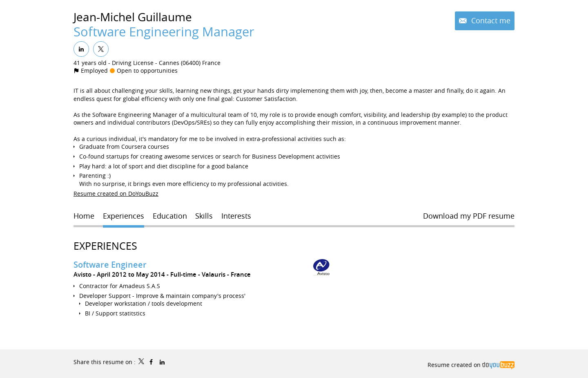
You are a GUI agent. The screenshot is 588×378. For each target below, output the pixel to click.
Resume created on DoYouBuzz (116, 193)
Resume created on (471, 365)
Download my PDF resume (469, 216)
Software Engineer (110, 265)
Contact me (490, 20)
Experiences (105, 246)
